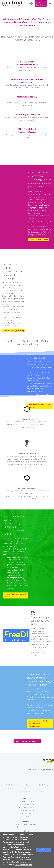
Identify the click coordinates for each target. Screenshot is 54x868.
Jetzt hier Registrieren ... (27, 741)
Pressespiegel (27, 813)
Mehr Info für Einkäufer (39, 240)
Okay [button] (44, 850)
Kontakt (27, 831)
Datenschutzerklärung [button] (24, 865)
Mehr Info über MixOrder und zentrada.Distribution (15, 595)
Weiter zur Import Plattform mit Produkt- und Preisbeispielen (39, 724)
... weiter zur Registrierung (14, 331)
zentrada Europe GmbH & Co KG (26, 826)
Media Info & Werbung (27, 810)
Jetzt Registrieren (41, 4)
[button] (50, 4)
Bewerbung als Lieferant (27, 804)
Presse (27, 816)
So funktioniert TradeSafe (27, 807)
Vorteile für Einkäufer (27, 801)
